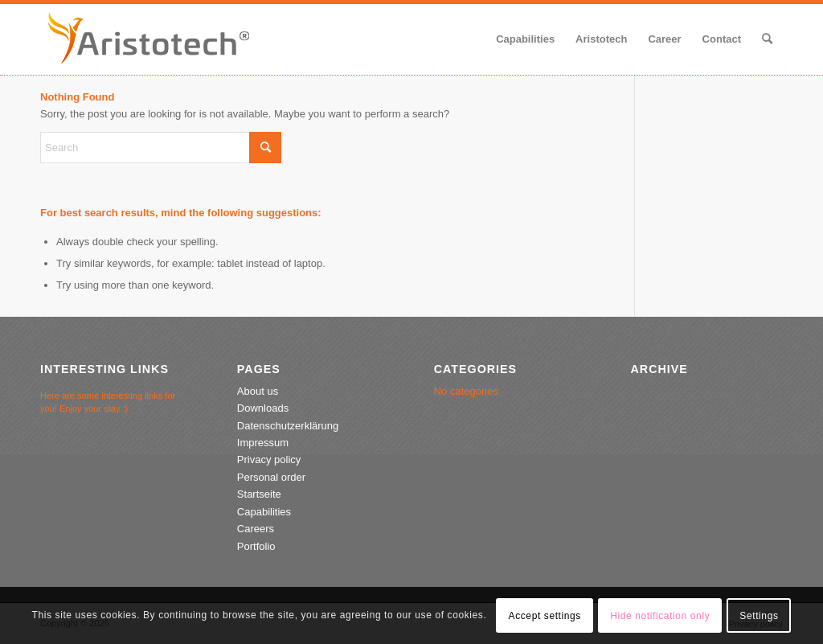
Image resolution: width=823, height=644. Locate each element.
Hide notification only (660, 616)
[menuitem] (525, 39)
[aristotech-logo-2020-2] (149, 39)
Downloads (263, 408)
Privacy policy (269, 459)
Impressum (263, 443)
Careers (256, 529)
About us (258, 391)
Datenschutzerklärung (288, 426)
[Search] (767, 39)
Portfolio (256, 546)
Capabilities (264, 512)
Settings (759, 616)
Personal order (271, 477)
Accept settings (545, 616)
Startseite (259, 494)
